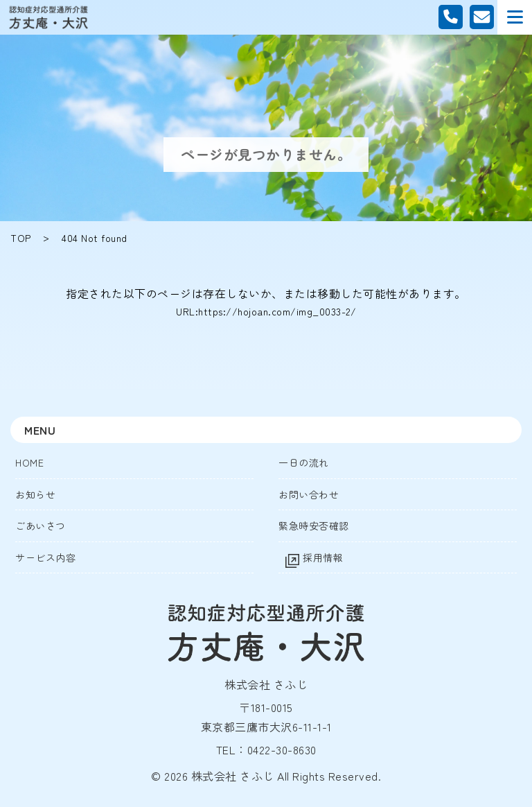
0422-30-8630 (282, 749)
